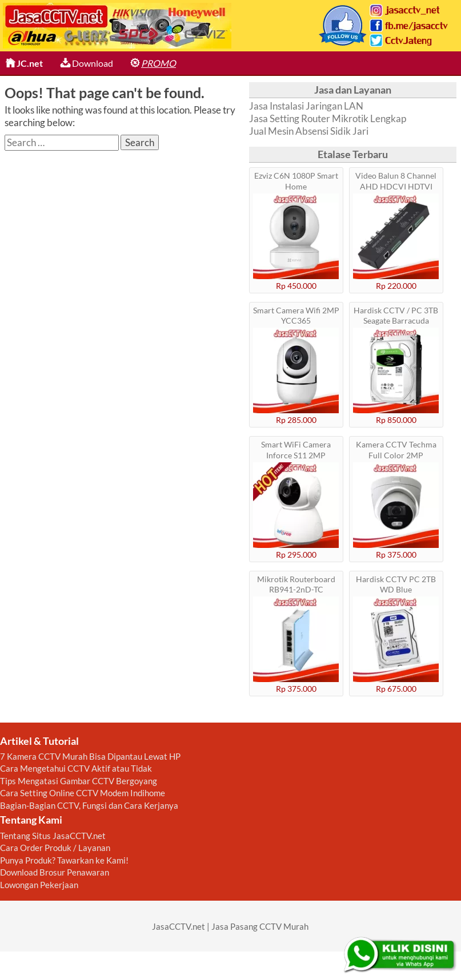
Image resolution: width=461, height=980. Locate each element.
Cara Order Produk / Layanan (55, 848)
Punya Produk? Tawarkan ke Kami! (64, 860)
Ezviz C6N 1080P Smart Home (296, 181)
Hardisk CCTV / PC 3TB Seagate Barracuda (396, 315)
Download (87, 63)
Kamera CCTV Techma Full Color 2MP (396, 449)
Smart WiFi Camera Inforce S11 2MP (296, 449)
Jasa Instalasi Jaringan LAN (306, 106)
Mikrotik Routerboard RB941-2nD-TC (296, 584)
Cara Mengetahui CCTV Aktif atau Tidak (76, 768)
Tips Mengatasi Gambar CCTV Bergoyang (79, 781)
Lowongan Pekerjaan (39, 885)
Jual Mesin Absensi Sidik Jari (309, 131)
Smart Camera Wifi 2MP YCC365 (296, 315)
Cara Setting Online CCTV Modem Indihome (83, 793)
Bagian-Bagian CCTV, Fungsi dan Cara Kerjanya (89, 805)
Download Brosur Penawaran (55, 872)
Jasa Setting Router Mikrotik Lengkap (328, 118)
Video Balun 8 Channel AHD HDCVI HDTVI (396, 181)
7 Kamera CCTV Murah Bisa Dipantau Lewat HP (90, 756)
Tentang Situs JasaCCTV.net (53, 836)
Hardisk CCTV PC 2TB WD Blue (396, 584)
